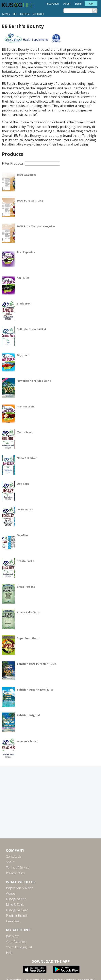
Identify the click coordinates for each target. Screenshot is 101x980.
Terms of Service (18, 868)
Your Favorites (16, 942)
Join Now (12, 936)
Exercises (13, 921)
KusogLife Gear (17, 910)
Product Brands (17, 916)
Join (91, 4)
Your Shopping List (19, 947)
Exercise (25, 14)
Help (9, 953)
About (67, 4)
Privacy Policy (15, 873)
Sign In (79, 4)
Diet (15, 14)
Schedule (38, 14)
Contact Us (14, 856)
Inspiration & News (20, 888)
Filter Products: (31, 163)
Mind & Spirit (15, 905)
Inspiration (53, 4)
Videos (11, 893)
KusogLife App (16, 899)
